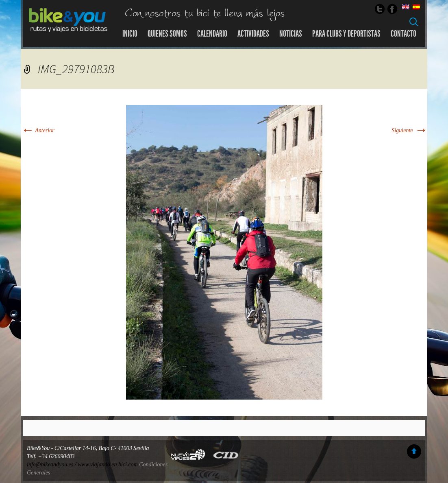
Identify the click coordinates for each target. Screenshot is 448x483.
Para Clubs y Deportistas (346, 34)
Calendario (212, 34)
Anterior (38, 130)
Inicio (130, 34)
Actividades (253, 34)
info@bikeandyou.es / (52, 464)
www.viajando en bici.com (108, 464)
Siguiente (409, 130)
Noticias (291, 34)
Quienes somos (167, 34)
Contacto (403, 34)
